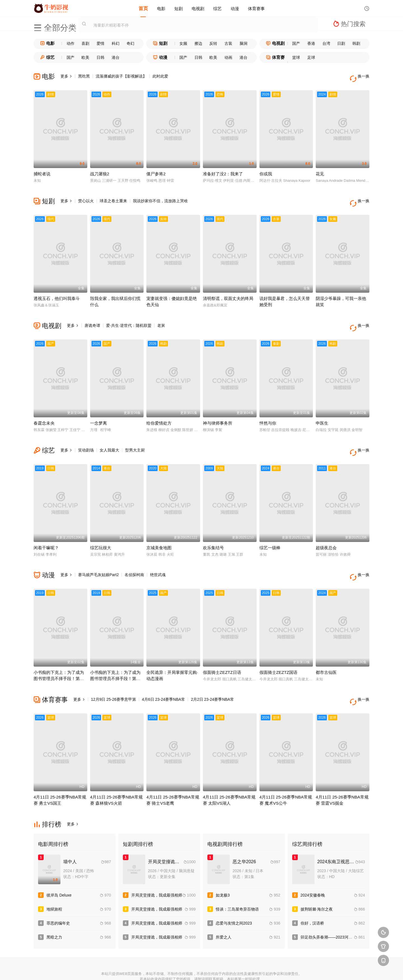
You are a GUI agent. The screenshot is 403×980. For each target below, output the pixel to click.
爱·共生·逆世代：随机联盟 (129, 316)
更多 (66, 76)
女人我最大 (109, 437)
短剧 (179, 8)
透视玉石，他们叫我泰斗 (57, 289)
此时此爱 (160, 76)
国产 (296, 43)
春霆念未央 (44, 410)
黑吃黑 (84, 76)
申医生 (322, 410)
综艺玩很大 (101, 530)
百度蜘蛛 (161, 969)
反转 (213, 43)
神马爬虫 (181, 969)
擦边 (198, 43)
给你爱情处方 (159, 410)
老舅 (161, 316)
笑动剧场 (86, 437)
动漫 (235, 8)
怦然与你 (268, 410)
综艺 (217, 8)
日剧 (341, 43)
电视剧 (198, 8)
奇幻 (130, 43)
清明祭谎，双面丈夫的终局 (228, 289)
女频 (183, 43)
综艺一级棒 (270, 530)
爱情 (100, 43)
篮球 (296, 57)
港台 (116, 57)
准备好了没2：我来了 (223, 169)
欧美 (85, 57)
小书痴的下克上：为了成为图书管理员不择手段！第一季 (115, 656)
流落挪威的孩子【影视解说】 (121, 76)
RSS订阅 (140, 969)
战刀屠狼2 (100, 169)
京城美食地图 (159, 530)
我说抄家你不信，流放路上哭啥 (160, 196)
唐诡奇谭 (92, 316)
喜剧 (85, 43)
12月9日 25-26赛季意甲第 (113, 677)
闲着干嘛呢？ (46, 530)
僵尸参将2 (156, 169)
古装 (228, 43)
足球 (311, 57)
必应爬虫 (263, 969)
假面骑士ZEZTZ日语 (222, 650)
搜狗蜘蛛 (201, 969)
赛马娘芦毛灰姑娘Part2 (98, 557)
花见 (320, 169)
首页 (143, 8)
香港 (311, 43)
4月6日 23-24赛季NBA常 (163, 677)
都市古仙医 (326, 650)
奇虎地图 (222, 969)
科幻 (116, 43)
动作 (71, 43)
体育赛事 (256, 8)
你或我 (266, 169)
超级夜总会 (326, 530)
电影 (161, 8)
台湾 (326, 43)
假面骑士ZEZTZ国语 (279, 650)
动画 (228, 57)
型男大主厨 (135, 437)
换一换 (361, 76)
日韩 (100, 57)
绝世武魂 (158, 557)
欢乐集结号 (213, 530)
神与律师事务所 (218, 410)
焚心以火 (86, 196)
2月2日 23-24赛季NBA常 (212, 677)
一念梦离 (99, 410)
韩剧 (356, 43)
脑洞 (243, 43)
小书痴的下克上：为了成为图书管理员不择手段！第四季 (59, 656)
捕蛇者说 (42, 169)
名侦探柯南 (134, 557)
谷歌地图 (242, 969)
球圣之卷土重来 (113, 196)
